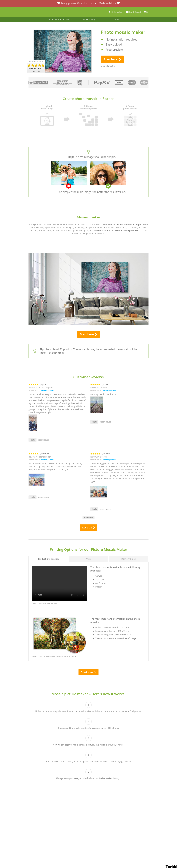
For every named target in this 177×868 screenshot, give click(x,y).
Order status (115, 12)
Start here (112, 59)
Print (117, 20)
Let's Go (89, 528)
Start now (88, 672)
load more (88, 518)
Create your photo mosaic (60, 20)
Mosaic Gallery (88, 20)
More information (108, 66)
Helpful (32, 440)
